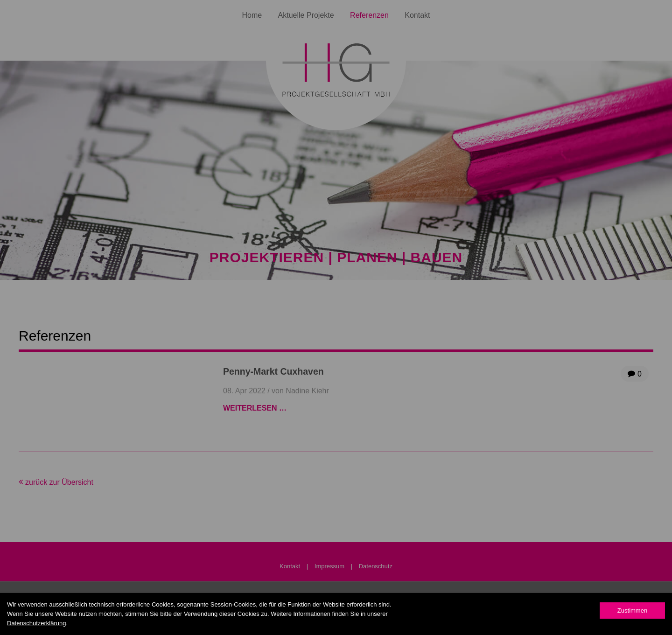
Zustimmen (632, 611)
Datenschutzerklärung (36, 623)
